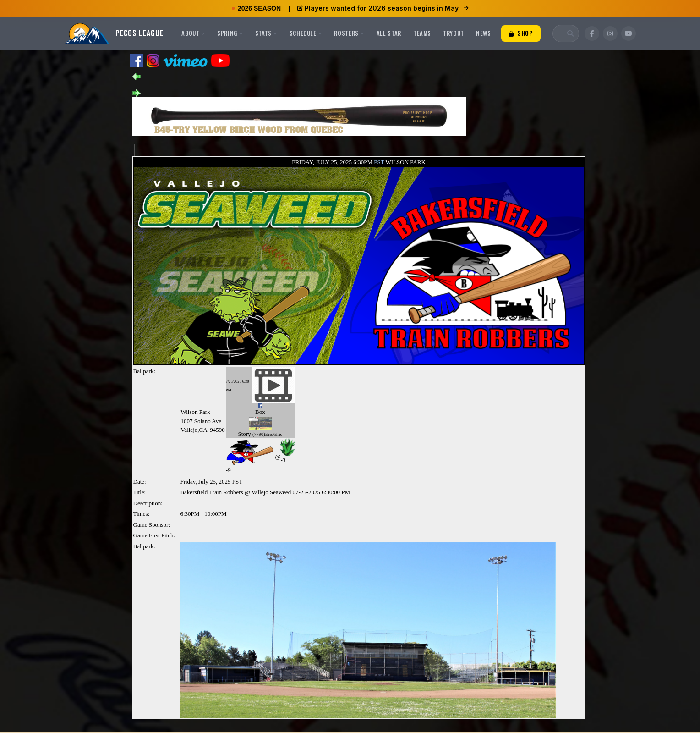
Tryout (454, 33)
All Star (389, 33)
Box (260, 412)
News (484, 33)
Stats (266, 33)
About (193, 33)
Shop (521, 33)
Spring (230, 33)
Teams (422, 33)
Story (245, 434)
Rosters (349, 33)
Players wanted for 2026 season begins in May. (383, 8)
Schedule (306, 33)
